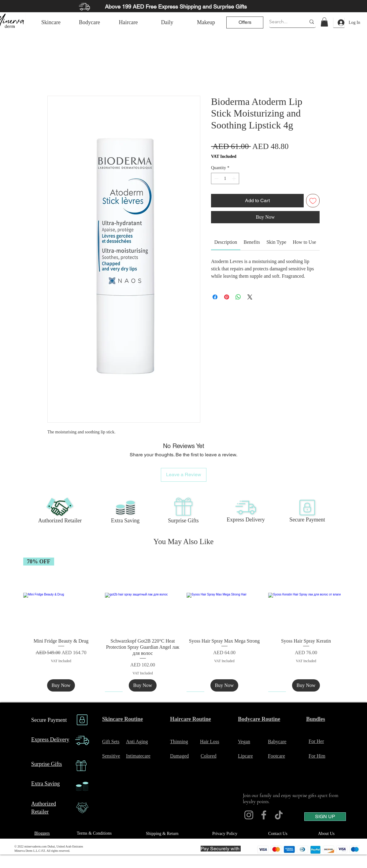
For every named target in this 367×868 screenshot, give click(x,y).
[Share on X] (250, 297)
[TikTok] (279, 815)
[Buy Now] (61, 685)
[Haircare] (128, 22)
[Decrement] (216, 178)
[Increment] (234, 178)
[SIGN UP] (325, 817)
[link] (324, 22)
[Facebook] (264, 815)
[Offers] (245, 22)
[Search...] (283, 22)
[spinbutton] (225, 178)
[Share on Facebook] (215, 297)
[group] (183, 625)
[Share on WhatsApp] (238, 297)
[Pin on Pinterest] (227, 297)
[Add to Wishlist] (313, 201)
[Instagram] (249, 815)
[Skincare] (51, 22)
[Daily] (167, 22)
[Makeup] (206, 22)
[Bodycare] (89, 22)
